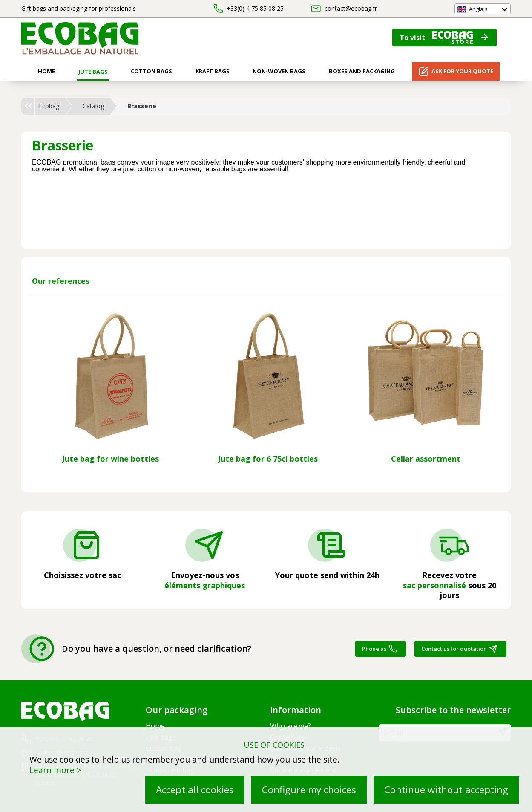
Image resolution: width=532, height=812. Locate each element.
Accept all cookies (195, 790)
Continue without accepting (446, 790)
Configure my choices (309, 790)
